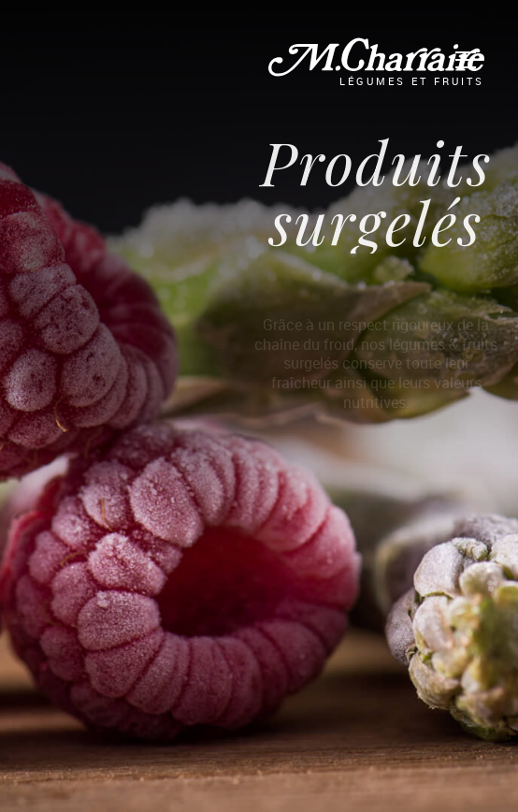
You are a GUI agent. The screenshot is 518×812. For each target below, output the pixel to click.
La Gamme (117, 54)
